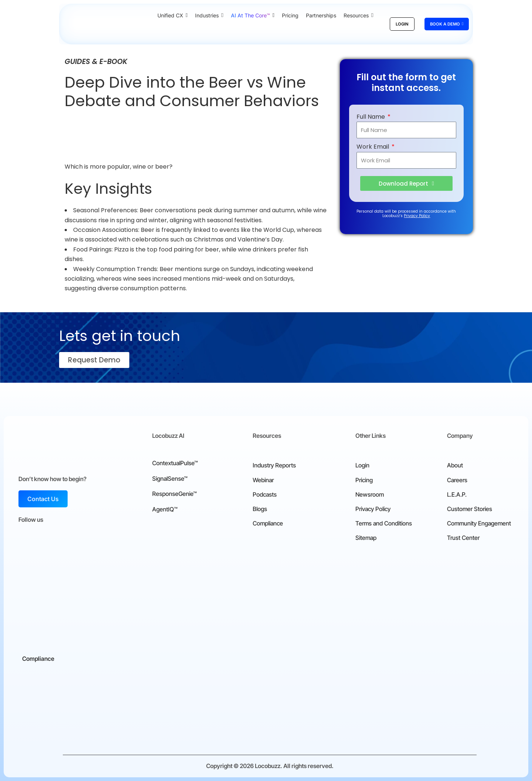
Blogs (260, 509)
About (455, 465)
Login (362, 465)
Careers (457, 480)
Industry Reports (274, 465)
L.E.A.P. (457, 494)
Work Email (374, 147)
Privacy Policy (417, 216)
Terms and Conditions (384, 523)
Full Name (371, 117)
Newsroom (370, 494)
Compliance (268, 523)
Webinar (263, 480)
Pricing (364, 480)
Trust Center (463, 538)
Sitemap (366, 538)
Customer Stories (470, 509)
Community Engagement (479, 523)
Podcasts (265, 494)
